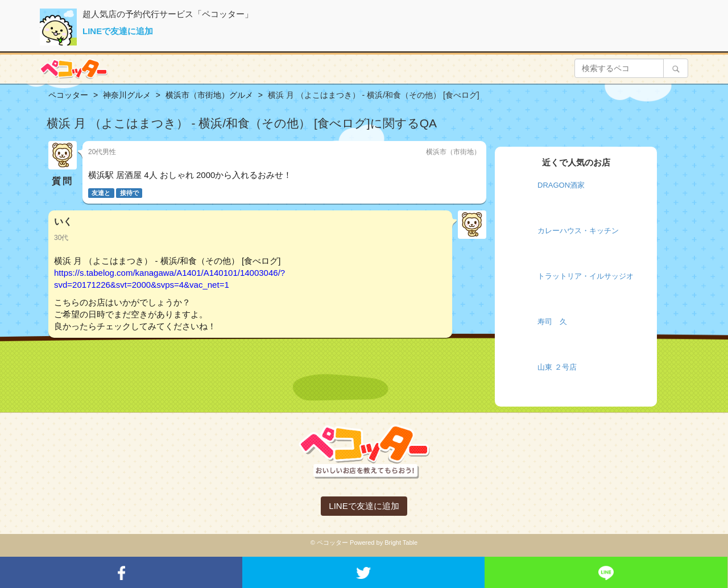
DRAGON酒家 (561, 185)
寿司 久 (552, 322)
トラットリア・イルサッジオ (586, 276)
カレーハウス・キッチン (578, 231)
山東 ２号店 (557, 367)
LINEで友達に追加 (118, 31)
